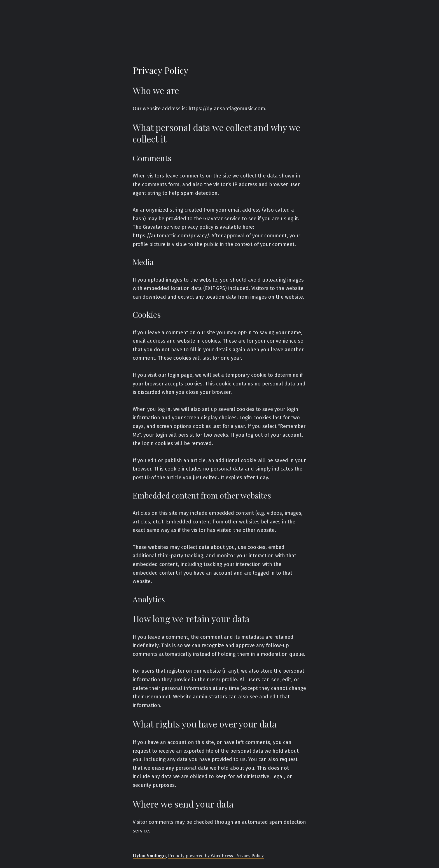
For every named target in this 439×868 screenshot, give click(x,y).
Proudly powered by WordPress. (202, 856)
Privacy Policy (249, 856)
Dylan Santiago (149, 856)
